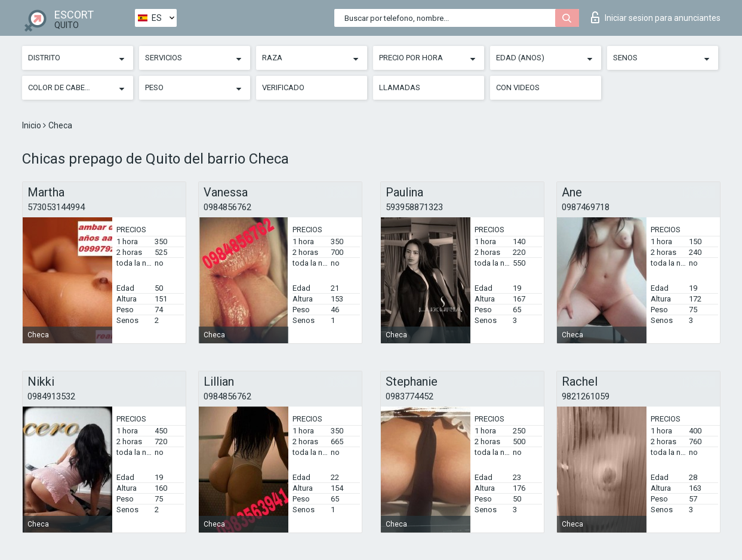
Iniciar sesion (656, 17)
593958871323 (414, 207)
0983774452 (410, 396)
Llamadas (400, 87)
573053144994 (56, 207)
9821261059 (586, 396)
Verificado (283, 87)
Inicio (33, 125)
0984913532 (51, 396)
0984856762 (227, 207)
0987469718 (586, 207)
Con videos (518, 87)
